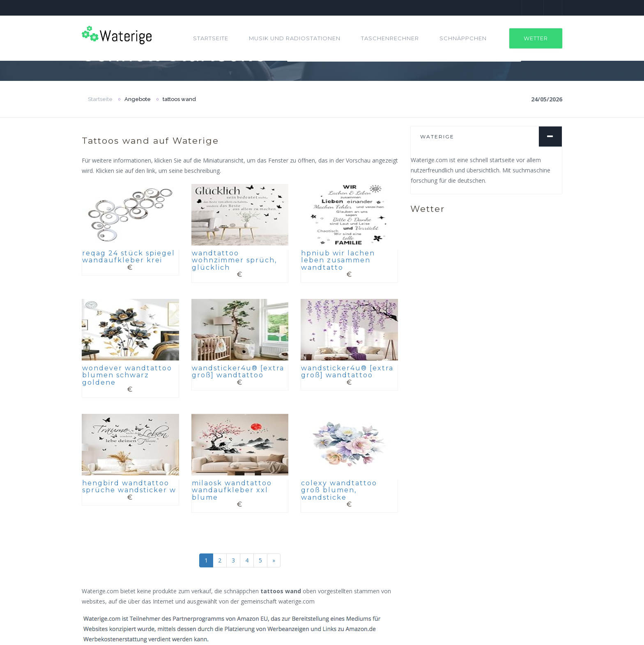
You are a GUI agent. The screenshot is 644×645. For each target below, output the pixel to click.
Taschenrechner (390, 38)
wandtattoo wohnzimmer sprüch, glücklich (234, 260)
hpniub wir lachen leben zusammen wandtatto (338, 260)
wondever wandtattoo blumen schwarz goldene (127, 375)
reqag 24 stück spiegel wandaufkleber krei (129, 257)
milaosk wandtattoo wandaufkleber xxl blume (232, 490)
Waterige (437, 137)
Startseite (211, 38)
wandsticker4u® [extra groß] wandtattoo (238, 372)
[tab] (486, 137)
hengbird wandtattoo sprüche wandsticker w (129, 487)
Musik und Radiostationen (295, 38)
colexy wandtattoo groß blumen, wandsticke (339, 490)
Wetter (536, 38)
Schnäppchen (463, 38)
